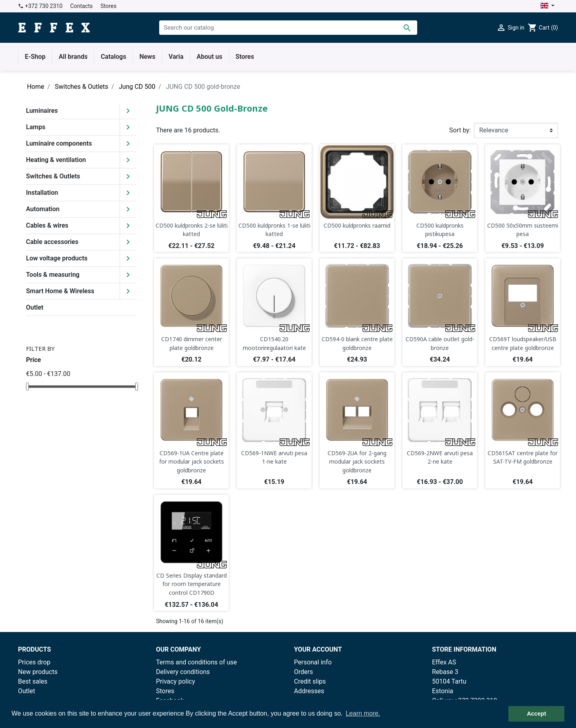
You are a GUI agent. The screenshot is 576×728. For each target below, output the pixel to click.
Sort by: (460, 130)
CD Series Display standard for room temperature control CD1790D (192, 584)
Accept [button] (536, 714)
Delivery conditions (183, 672)
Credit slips (310, 681)
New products (38, 672)
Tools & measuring (53, 275)
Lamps (36, 127)
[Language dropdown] (547, 6)
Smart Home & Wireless (60, 291)
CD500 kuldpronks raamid (357, 225)
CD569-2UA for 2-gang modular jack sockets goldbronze (357, 462)
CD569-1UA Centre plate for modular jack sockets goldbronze (192, 462)
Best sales (33, 681)
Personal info (313, 662)
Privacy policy (176, 681)
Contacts (82, 6)
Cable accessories (52, 242)
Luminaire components (59, 143)
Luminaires (42, 111)
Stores (108, 6)
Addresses (309, 691)
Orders (303, 672)
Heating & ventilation (56, 160)
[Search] (288, 28)
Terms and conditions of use (196, 662)
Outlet (35, 307)
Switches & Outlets (53, 176)
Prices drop (34, 662)
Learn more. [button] (363, 713)
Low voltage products (57, 258)
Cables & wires (47, 225)
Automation (43, 209)
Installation (42, 193)
